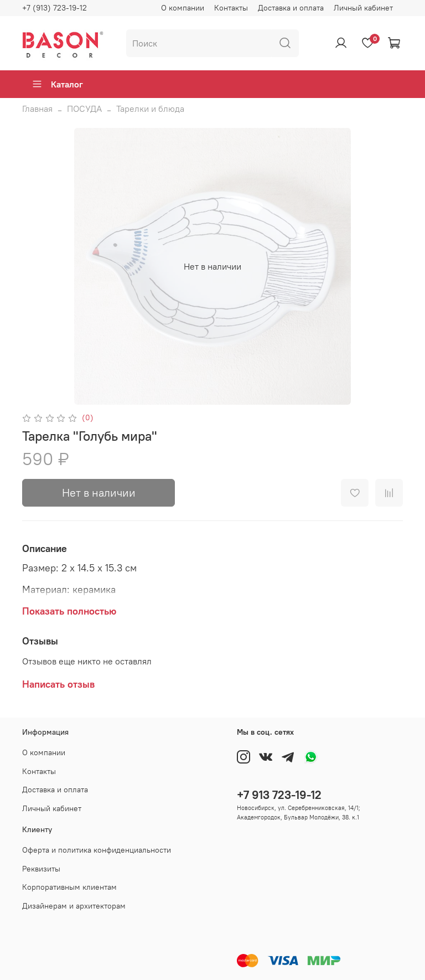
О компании (183, 8)
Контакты (231, 8)
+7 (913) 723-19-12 (55, 8)
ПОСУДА (84, 109)
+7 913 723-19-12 (279, 795)
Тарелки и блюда (150, 109)
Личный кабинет (363, 8)
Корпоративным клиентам (69, 887)
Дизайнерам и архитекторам (74, 906)
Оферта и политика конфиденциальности (97, 850)
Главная (37, 109)
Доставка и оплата (291, 8)
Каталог (57, 84)
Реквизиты (41, 869)
